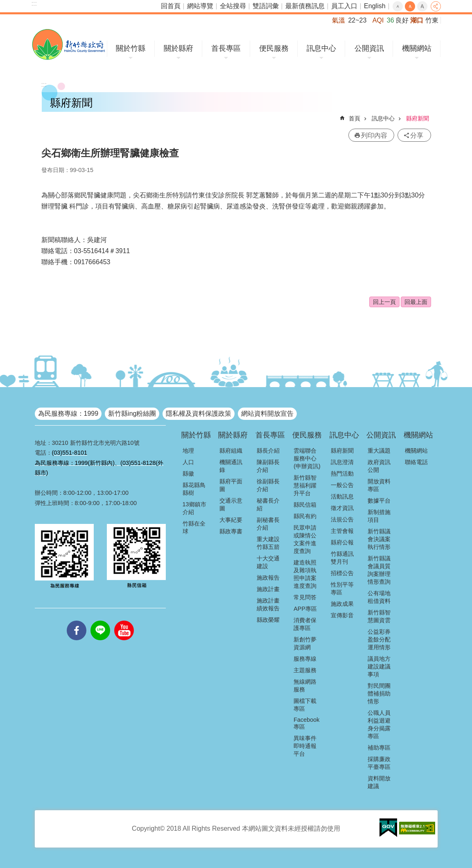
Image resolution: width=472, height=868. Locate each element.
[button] (388, 828)
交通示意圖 (231, 504)
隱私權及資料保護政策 (199, 414)
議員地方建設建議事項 (379, 666)
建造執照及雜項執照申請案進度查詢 (305, 574)
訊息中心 (321, 48)
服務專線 (305, 659)
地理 (188, 451)
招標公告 (342, 573)
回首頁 (171, 6)
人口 (188, 462)
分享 (436, 6)
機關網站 (417, 48)
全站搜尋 (233, 6)
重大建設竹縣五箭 (268, 543)
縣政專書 (231, 531)
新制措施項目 (379, 516)
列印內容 (374, 135)
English (375, 6)
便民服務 (274, 48)
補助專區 (379, 748)
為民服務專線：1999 (68, 414)
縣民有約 (305, 516)
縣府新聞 (418, 118)
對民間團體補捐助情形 (379, 693)
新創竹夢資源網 (305, 643)
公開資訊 (369, 48)
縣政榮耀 (268, 620)
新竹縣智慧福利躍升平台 (305, 485)
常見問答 (305, 597)
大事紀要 (231, 520)
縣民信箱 (305, 505)
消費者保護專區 (305, 624)
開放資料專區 (379, 485)
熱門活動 (342, 474)
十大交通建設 (268, 562)
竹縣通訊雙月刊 (342, 558)
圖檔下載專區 (305, 705)
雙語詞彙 (266, 6)
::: (34, 3)
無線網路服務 (305, 686)
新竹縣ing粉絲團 (132, 414)
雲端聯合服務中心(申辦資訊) (307, 458)
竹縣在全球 (194, 527)
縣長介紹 (268, 451)
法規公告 (342, 519)
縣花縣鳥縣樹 (194, 489)
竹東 (432, 20)
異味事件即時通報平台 (305, 746)
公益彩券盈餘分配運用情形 (379, 639)
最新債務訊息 (305, 6)
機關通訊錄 (231, 466)
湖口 (417, 20)
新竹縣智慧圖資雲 (379, 616)
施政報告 (268, 578)
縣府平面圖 (231, 485)
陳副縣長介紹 (268, 466)
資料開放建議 (379, 782)
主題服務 (305, 670)
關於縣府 (178, 48)
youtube (124, 621)
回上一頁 (384, 302)
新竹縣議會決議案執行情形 (379, 539)
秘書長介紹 (268, 504)
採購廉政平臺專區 (379, 763)
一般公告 (342, 485)
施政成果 (342, 604)
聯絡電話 (416, 462)
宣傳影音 (342, 615)
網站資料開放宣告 (267, 414)
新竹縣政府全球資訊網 (69, 44)
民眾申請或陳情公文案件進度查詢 (305, 539)
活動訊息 (342, 496)
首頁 (355, 118)
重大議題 (379, 451)
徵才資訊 (342, 508)
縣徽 (188, 474)
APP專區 (305, 609)
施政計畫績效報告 (268, 604)
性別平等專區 (342, 588)
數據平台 (379, 501)
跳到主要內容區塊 (4, 4)
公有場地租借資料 (379, 597)
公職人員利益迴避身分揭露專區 (379, 724)
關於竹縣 (131, 48)
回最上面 (416, 302)
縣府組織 (231, 451)
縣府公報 (342, 542)
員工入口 (344, 6)
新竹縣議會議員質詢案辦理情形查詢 (379, 570)
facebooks (77, 621)
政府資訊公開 (379, 466)
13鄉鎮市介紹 (194, 508)
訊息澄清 (342, 462)
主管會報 (342, 531)
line (100, 621)
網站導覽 (200, 6)
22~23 (357, 20)
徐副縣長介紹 (268, 485)
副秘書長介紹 (268, 524)
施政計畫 (268, 589)
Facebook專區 (306, 723)
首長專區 (226, 48)
